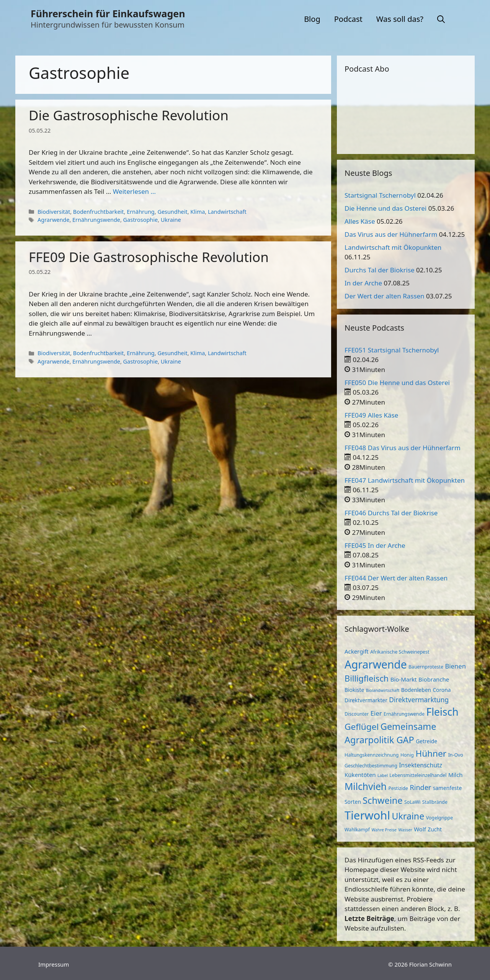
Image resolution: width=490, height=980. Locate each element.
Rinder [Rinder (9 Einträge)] (421, 787)
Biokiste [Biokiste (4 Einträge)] (354, 690)
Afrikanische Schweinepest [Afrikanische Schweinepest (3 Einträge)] (400, 652)
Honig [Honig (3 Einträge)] (407, 755)
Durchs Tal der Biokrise (380, 270)
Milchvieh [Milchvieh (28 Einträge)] (366, 786)
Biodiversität (54, 212)
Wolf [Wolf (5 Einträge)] (420, 829)
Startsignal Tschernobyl (380, 195)
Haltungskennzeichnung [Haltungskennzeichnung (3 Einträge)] (372, 755)
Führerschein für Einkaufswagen (108, 13)
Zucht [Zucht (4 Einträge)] (435, 829)
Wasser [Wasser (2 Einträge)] (405, 830)
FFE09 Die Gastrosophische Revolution (149, 257)
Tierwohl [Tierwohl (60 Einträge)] (367, 815)
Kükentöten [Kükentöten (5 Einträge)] (360, 775)
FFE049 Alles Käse (371, 415)
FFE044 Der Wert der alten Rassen (396, 578)
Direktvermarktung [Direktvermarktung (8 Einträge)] (419, 700)
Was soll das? (400, 19)
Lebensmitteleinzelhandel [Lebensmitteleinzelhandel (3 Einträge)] (418, 775)
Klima (198, 212)
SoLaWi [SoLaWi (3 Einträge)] (412, 802)
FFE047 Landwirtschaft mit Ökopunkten (405, 480)
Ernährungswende (96, 220)
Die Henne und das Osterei (385, 208)
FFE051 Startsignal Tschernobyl (392, 350)
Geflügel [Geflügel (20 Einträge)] (362, 727)
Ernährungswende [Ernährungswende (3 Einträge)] (404, 714)
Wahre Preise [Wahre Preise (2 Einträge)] (384, 830)
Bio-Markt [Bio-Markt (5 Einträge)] (404, 679)
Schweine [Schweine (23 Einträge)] (382, 800)
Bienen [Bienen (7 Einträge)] (455, 666)
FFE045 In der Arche (375, 545)
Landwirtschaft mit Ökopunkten (393, 247)
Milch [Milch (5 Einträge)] (456, 775)
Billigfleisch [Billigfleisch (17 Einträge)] (367, 678)
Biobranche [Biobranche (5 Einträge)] (434, 679)
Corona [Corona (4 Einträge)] (442, 690)
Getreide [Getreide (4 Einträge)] (426, 741)
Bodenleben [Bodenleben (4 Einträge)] (416, 690)
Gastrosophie (140, 220)
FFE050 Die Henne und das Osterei (397, 383)
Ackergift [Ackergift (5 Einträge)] (357, 651)
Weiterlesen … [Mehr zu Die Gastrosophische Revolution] (134, 191)
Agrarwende (53, 220)
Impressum (54, 964)
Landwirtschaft (227, 212)
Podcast (348, 19)
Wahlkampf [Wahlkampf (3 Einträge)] (357, 830)
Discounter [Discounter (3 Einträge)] (357, 714)
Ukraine (171, 220)
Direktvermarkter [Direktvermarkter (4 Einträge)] (366, 700)
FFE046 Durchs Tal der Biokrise (391, 513)
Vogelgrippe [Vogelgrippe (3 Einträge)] (439, 818)
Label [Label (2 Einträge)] (383, 775)
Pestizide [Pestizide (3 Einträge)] (398, 788)
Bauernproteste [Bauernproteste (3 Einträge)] (426, 667)
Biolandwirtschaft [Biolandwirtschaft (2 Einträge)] (383, 690)
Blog (312, 19)
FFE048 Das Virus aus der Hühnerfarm (403, 448)
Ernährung (141, 212)
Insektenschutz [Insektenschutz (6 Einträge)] (421, 765)
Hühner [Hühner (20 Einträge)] (431, 753)
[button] (441, 19)
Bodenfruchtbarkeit (99, 212)
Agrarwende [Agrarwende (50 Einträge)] (376, 664)
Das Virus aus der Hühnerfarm (391, 234)
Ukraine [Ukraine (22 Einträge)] (408, 816)
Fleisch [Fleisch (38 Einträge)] (442, 712)
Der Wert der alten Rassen (385, 296)
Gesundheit (172, 212)
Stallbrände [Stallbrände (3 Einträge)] (435, 802)
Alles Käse (360, 221)
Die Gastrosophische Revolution (129, 115)
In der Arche (363, 283)
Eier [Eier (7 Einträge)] (376, 713)
